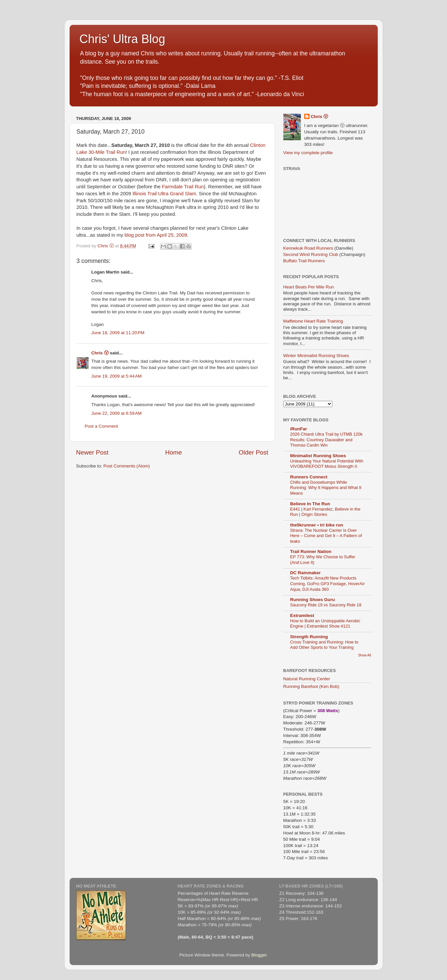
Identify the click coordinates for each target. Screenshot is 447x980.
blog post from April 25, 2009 (156, 235)
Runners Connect (309, 477)
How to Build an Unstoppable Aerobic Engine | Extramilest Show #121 (325, 624)
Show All (365, 655)
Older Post (253, 452)
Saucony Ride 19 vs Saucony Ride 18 (326, 605)
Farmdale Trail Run (183, 187)
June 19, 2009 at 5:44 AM (117, 376)
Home (174, 452)
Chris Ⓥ (100, 353)
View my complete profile (308, 153)
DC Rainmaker (306, 573)
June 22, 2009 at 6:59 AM (117, 413)
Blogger (259, 955)
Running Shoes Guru (313, 600)
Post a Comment (102, 426)
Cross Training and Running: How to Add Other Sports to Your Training (324, 645)
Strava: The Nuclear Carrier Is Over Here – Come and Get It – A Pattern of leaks (326, 536)
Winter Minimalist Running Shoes (316, 356)
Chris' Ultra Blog (122, 39)
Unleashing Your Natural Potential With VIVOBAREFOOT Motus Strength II (327, 464)
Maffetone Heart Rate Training (313, 321)
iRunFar (299, 429)
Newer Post (92, 452)
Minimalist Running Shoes (318, 456)
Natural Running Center (307, 679)
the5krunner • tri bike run (317, 525)
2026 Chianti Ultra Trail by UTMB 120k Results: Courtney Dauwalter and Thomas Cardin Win (327, 440)
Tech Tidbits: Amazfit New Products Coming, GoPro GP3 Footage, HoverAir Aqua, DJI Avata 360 (328, 583)
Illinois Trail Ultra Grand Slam (164, 194)
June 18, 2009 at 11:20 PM (118, 333)
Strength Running (309, 637)
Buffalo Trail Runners (304, 261)
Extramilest (302, 615)
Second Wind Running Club (311, 254)
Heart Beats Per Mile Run (309, 287)
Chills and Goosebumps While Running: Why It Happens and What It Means (326, 488)
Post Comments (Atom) (127, 466)
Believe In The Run (310, 504)
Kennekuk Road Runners (308, 248)
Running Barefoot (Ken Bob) (311, 686)
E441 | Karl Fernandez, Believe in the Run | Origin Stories (325, 512)
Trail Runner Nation (311, 551)
